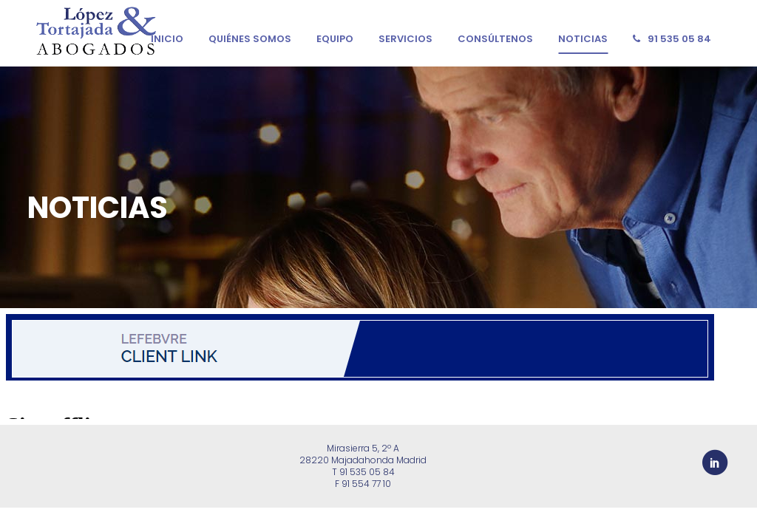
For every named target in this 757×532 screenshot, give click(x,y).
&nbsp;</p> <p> (378, 364)
